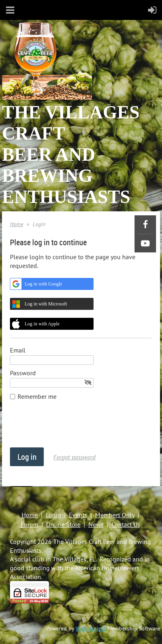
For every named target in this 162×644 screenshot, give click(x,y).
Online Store (63, 524)
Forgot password (74, 457)
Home (17, 224)
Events (78, 515)
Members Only (115, 515)
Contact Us (126, 524)
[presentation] (70, 428)
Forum (29, 524)
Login (53, 515)
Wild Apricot (91, 628)
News (96, 524)
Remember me (37, 396)
